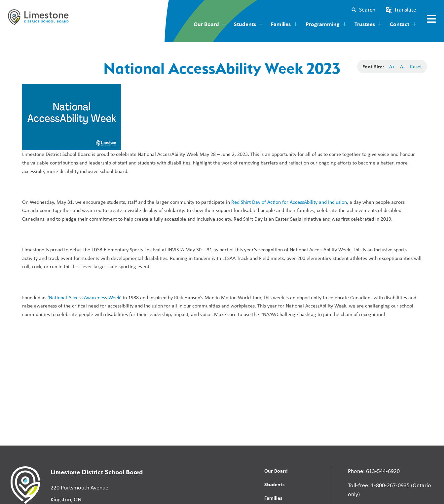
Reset (416, 67)
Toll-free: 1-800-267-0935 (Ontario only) (389, 490)
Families (273, 498)
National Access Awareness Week (85, 297)
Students (274, 484)
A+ (392, 67)
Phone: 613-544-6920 (374, 471)
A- (402, 67)
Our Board (276, 471)
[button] (363, 10)
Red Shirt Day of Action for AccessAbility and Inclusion (289, 202)
